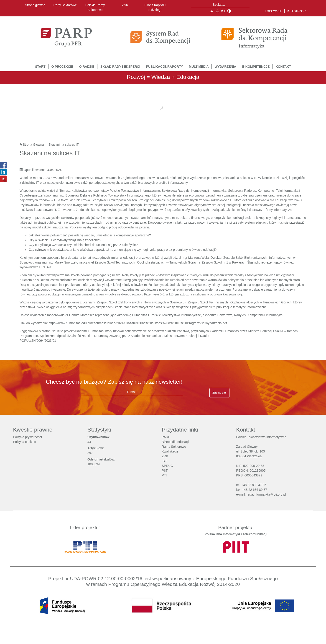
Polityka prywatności (27, 437)
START (40, 67)
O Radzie (87, 67)
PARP (166, 437)
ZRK (165, 456)
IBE (164, 461)
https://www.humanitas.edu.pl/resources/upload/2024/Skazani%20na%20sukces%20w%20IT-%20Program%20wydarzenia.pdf (138, 323)
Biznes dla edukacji (176, 442)
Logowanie (274, 11)
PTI (164, 475)
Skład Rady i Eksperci (120, 67)
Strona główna (35, 5)
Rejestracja (297, 11)
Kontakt (283, 67)
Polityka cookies (24, 442)
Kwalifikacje (170, 451)
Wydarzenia (225, 67)
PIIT (165, 471)
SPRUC (167, 466)
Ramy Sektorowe (174, 447)
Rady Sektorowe (65, 5)
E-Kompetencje (256, 67)
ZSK (125, 5)
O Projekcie (62, 67)
